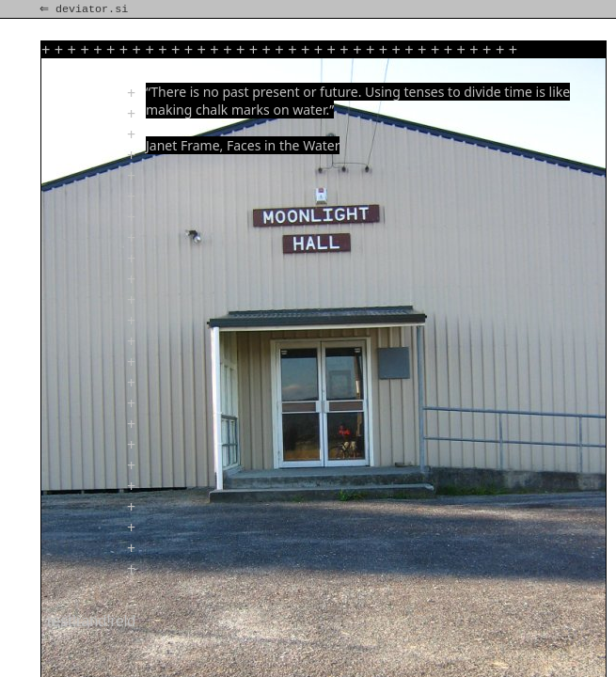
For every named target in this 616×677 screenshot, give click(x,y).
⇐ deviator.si (86, 9)
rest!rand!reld (91, 621)
